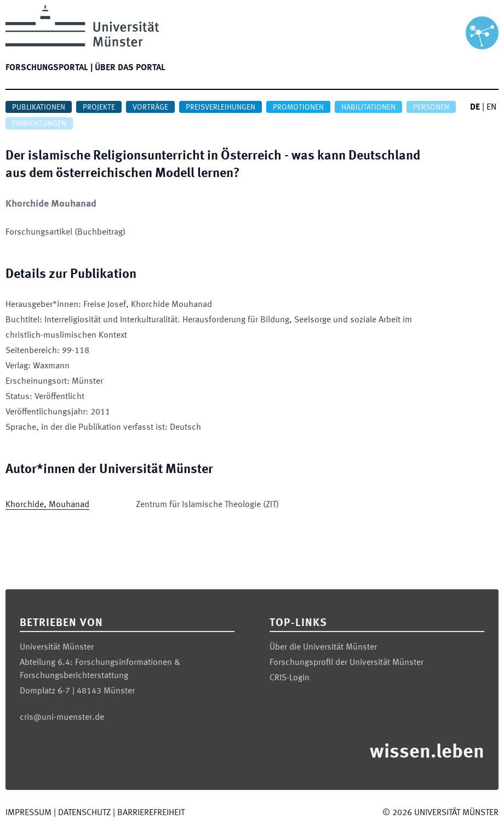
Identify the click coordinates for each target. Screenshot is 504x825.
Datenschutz (84, 813)
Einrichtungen (39, 124)
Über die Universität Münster (323, 647)
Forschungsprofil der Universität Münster (346, 663)
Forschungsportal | (49, 68)
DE (475, 107)
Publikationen (39, 107)
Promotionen (298, 107)
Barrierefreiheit (151, 813)
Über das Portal (130, 68)
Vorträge (150, 107)
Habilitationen (368, 107)
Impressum (28, 813)
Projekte (99, 107)
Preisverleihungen (220, 107)
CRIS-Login (290, 678)
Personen (431, 107)
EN (491, 107)
